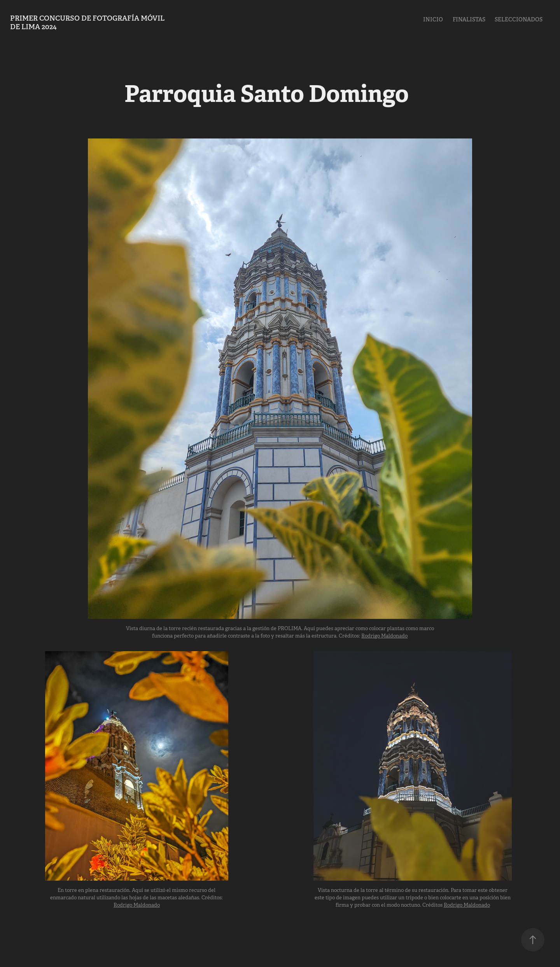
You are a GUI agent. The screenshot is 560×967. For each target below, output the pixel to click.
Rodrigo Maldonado (384, 636)
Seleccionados (519, 19)
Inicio (433, 19)
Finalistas (469, 19)
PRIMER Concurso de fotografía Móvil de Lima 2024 (88, 22)
